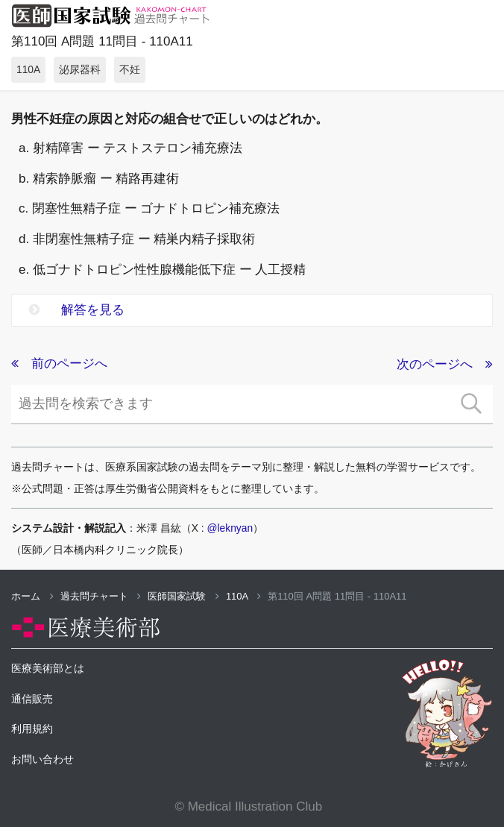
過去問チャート (101, 596)
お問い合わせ (42, 759)
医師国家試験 (183, 596)
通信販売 (32, 699)
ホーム (32, 596)
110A (243, 596)
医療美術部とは (48, 668)
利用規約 (32, 729)
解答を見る (77, 310)
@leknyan (230, 528)
